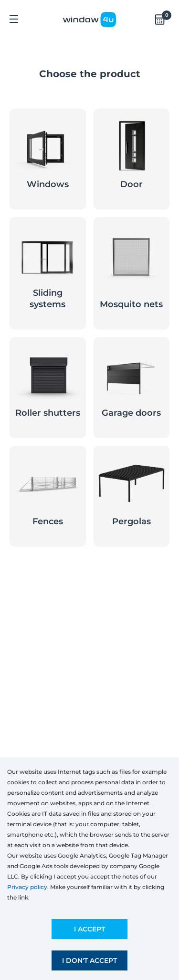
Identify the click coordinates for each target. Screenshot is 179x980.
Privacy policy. (28, 887)
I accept (89, 929)
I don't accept (89, 960)
